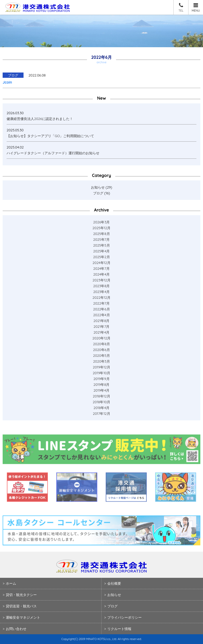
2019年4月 (102, 390)
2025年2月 (101, 257)
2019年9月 (101, 379)
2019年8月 (102, 385)
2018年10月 (101, 402)
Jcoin (7, 82)
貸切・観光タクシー (21, 595)
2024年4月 (102, 274)
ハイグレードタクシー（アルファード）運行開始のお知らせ (53, 153)
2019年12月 (101, 367)
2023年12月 (101, 280)
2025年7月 (102, 239)
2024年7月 (101, 268)
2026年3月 (102, 222)
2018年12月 (101, 396)
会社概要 (114, 583)
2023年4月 (102, 292)
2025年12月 (101, 228)
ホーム (11, 583)
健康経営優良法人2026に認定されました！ (40, 119)
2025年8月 (101, 234)
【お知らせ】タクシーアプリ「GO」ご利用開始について (50, 136)
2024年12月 (101, 263)
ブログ (98, 193)
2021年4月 (102, 332)
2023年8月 (102, 286)
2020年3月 (101, 361)
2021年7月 (101, 326)
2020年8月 (101, 344)
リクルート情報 (119, 629)
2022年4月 (101, 315)
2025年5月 (101, 245)
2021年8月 (102, 321)
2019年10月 (102, 373)
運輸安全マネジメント (23, 617)
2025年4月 (102, 251)
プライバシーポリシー (124, 617)
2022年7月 (102, 303)
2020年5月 (101, 355)
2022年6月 (101, 309)
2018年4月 (101, 408)
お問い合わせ (16, 629)
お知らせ (98, 187)
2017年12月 (101, 414)
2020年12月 (102, 338)
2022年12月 (101, 297)
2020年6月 (101, 350)
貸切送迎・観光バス (21, 606)
